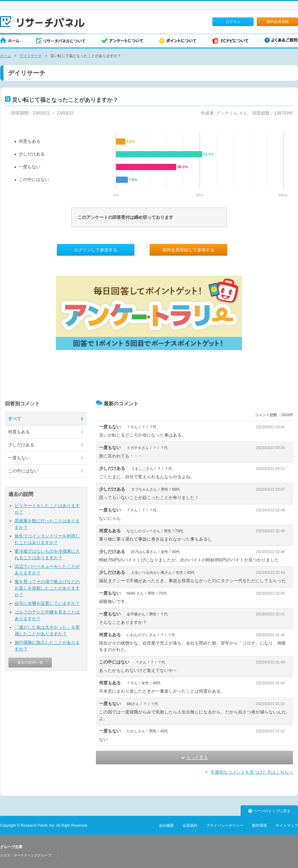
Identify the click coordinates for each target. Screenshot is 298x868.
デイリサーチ (31, 56)
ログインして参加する (96, 250)
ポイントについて (178, 41)
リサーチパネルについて (61, 41)
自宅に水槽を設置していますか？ (47, 603)
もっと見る (195, 758)
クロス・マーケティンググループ (26, 855)
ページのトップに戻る (269, 811)
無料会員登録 (278, 22)
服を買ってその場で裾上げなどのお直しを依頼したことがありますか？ (47, 588)
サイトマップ (287, 825)
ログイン (233, 22)
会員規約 (190, 825)
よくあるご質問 (281, 40)
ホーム (10, 41)
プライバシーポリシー (225, 825)
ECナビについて (230, 41)
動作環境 (260, 825)
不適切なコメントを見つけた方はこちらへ (252, 772)
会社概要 (166, 825)
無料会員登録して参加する (188, 250)
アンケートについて (122, 41)
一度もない (29, 167)
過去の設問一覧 (30, 663)
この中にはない (34, 179)
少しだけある (32, 154)
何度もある (29, 141)
